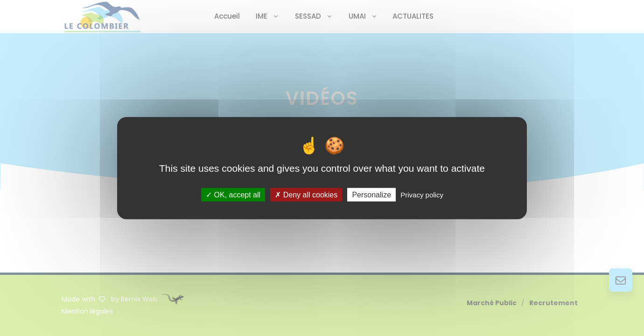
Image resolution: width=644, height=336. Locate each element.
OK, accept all (233, 194)
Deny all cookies (306, 194)
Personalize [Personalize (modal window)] (371, 194)
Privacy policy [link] (422, 194)
